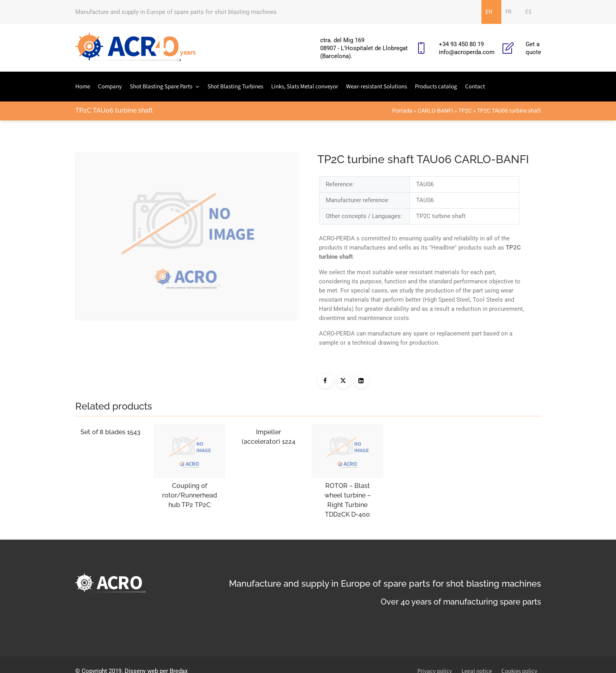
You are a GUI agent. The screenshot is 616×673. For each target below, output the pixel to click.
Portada (402, 111)
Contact (475, 87)
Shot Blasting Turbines (235, 87)
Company (110, 87)
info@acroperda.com (467, 52)
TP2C (465, 111)
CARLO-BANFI (435, 111)
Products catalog (436, 87)
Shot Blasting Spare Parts (161, 87)
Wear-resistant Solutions (376, 87)
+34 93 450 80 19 (461, 44)
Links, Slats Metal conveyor (305, 87)
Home (83, 87)
